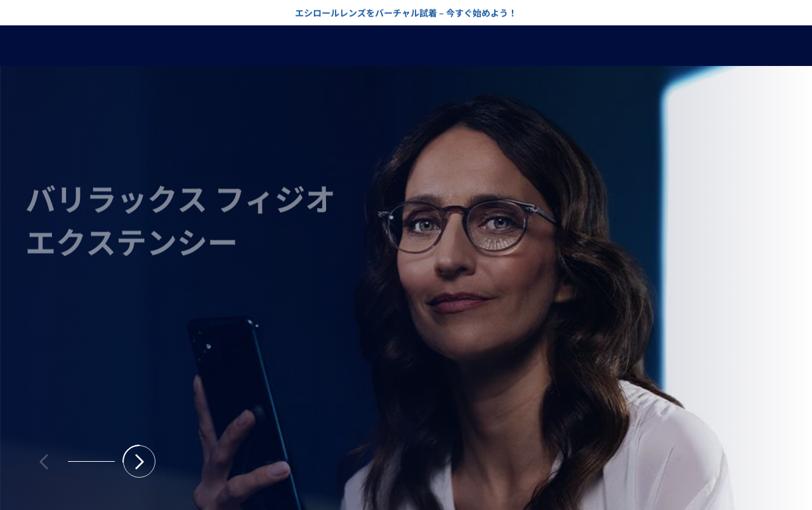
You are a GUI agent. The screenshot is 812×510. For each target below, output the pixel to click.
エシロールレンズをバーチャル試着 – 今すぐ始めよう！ (406, 12)
